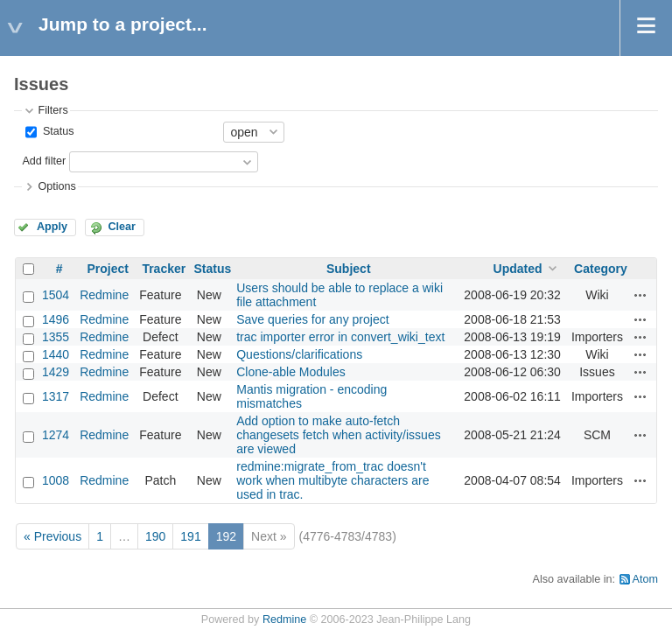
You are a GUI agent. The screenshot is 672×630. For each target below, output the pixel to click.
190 (155, 536)
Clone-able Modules (291, 372)
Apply (52, 227)
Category (601, 269)
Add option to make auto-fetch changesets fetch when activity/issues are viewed (338, 435)
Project (107, 269)
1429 (56, 372)
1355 (56, 337)
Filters (52, 110)
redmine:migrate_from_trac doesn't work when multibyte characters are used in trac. (332, 480)
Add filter (44, 161)
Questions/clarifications (299, 354)
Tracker (164, 269)
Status (56, 131)
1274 (56, 435)
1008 (56, 480)
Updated (518, 269)
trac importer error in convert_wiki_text (340, 337)
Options (56, 186)
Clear (122, 227)
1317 (56, 396)
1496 (56, 319)
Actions (640, 295)
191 (190, 536)
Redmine (104, 295)
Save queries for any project (312, 319)
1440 (56, 354)
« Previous (52, 536)
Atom (645, 579)
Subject (349, 269)
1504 (56, 295)
